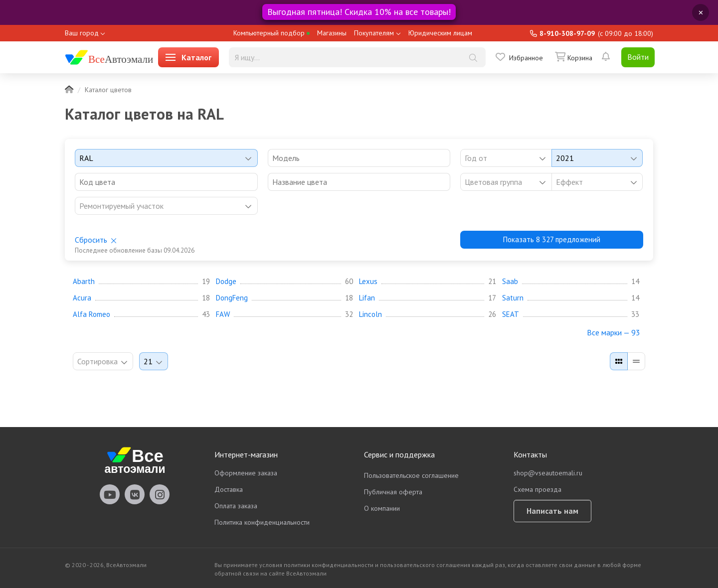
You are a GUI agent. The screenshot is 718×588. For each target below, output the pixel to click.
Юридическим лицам (440, 33)
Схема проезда (538, 489)
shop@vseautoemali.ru (548, 473)
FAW (223, 314)
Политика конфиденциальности (262, 522)
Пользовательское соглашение (411, 475)
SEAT (511, 314)
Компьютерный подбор (271, 33)
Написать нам (552, 511)
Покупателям (374, 33)
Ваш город (82, 33)
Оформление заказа (246, 473)
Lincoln (370, 314)
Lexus (368, 282)
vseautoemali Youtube (110, 494)
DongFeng (232, 298)
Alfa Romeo (91, 314)
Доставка (229, 489)
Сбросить (91, 240)
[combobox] (166, 158)
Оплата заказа (236, 506)
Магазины (332, 33)
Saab (510, 282)
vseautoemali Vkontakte (135, 494)
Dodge (226, 282)
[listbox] (506, 182)
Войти (638, 57)
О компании (382, 508)
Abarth (84, 282)
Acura (82, 298)
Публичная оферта (393, 492)
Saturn (513, 298)
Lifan (367, 298)
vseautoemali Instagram (160, 494)
